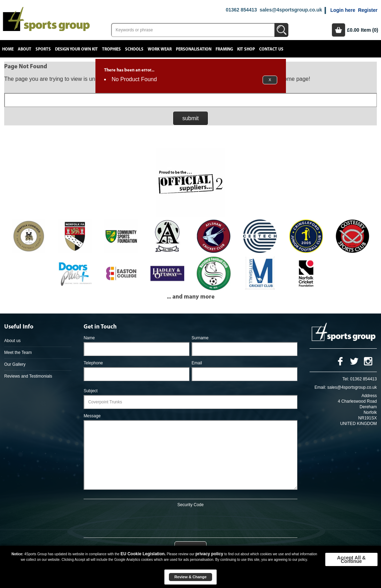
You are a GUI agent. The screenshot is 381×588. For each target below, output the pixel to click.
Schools (134, 49)
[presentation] (190, 521)
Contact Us (271, 49)
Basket (339, 30)
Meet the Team (18, 353)
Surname (200, 338)
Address (369, 396)
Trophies (111, 49)
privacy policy (209, 554)
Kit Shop (246, 49)
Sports (43, 49)
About (25, 49)
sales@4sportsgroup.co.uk (291, 10)
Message (92, 416)
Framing (224, 49)
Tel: (346, 379)
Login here (343, 10)
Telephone (93, 363)
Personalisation (194, 49)
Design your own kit (76, 49)
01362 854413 (241, 10)
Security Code (190, 505)
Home (8, 49)
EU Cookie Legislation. (143, 554)
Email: (320, 387)
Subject (91, 391)
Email (197, 363)
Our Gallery (15, 364)
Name (89, 338)
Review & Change (190, 577)
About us (12, 341)
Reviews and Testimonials (28, 376)
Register (368, 10)
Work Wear (160, 49)
